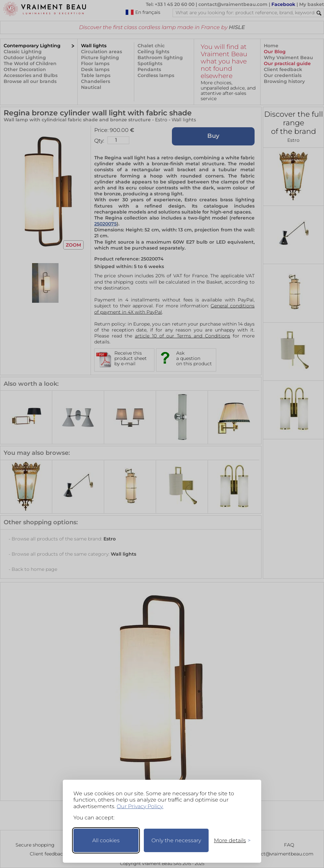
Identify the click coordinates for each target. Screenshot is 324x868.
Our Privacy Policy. (140, 806)
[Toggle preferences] (229, 840)
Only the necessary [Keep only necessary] (176, 840)
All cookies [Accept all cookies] (106, 840)
